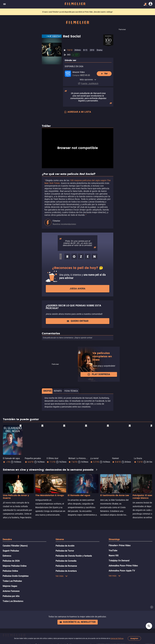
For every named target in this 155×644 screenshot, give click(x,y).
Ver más (62, 576)
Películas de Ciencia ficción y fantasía (74, 556)
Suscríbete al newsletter (78, 622)
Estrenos (7, 556)
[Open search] (149, 626)
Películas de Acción (65, 546)
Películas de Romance (66, 566)
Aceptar (134, 638)
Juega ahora (77, 289)
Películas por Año (11, 596)
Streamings (114, 539)
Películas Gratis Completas (16, 576)
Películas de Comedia (66, 561)
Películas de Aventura (66, 571)
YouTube (113, 551)
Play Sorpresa (99, 374)
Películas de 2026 (11, 561)
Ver (104, 74)
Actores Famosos (11, 591)
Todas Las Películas (12, 581)
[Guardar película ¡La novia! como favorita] (108, 426)
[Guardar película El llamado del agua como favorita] (21, 426)
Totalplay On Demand (119, 561)
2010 (92, 50)
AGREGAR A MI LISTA (77, 112)
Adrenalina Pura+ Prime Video (123, 566)
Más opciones (88, 79)
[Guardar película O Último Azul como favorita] (64, 426)
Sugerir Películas (11, 551)
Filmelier (56, 221)
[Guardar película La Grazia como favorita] (152, 426)
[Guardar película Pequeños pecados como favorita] (42, 426)
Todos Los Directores (13, 601)
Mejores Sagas (10, 586)
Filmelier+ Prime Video (120, 545)
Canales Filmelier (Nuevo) (15, 546)
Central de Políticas (117, 638)
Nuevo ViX (114, 556)
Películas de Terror (65, 551)
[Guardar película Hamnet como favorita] (130, 426)
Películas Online (10, 571)
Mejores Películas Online (15, 566)
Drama (100, 50)
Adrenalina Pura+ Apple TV (122, 571)
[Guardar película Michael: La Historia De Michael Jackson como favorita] (86, 426)
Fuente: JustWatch (90, 83)
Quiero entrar (78, 321)
